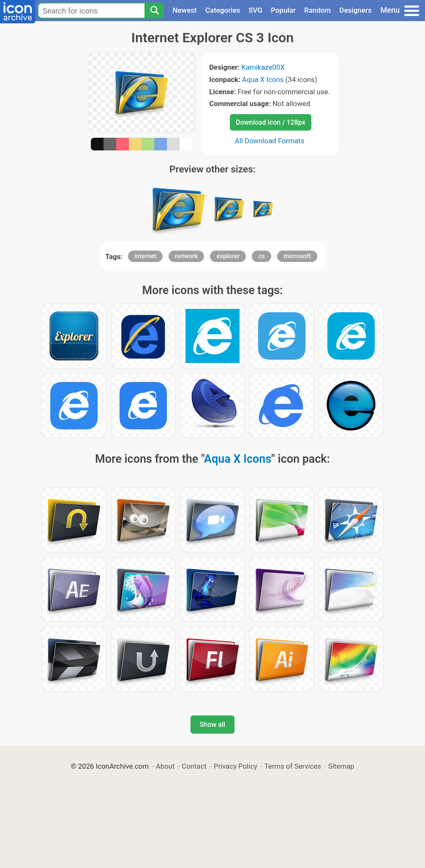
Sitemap (341, 766)
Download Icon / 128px (270, 122)
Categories (223, 10)
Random (317, 10)
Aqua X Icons (263, 79)
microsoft (297, 256)
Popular (283, 10)
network (186, 256)
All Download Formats (270, 141)
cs (262, 256)
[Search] (154, 11)
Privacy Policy (236, 766)
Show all (212, 725)
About (165, 766)
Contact (194, 766)
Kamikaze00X (263, 67)
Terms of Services (293, 766)
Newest (184, 10)
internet (145, 256)
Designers (355, 10)
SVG (255, 10)
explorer (228, 256)
